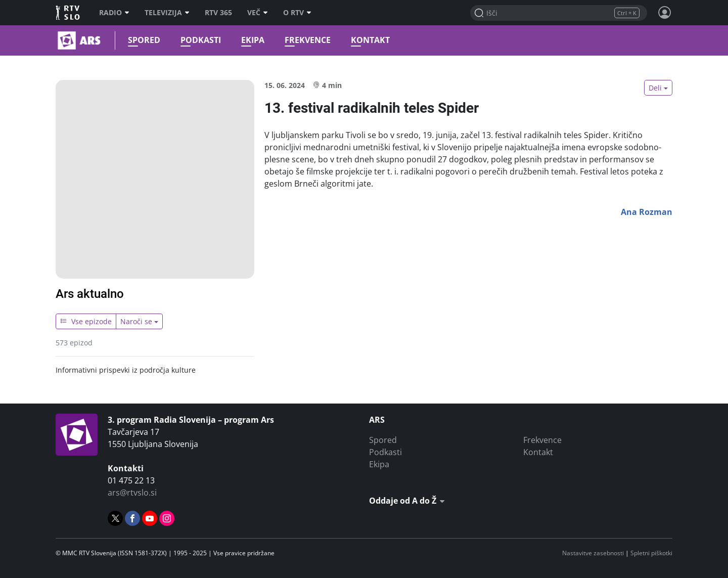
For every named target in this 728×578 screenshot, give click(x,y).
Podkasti (199, 40)
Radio (114, 13)
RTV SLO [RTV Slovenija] (69, 13)
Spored (143, 40)
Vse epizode (86, 321)
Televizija (167, 13)
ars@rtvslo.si (132, 493)
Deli (655, 88)
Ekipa (251, 40)
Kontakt (369, 40)
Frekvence (306, 40)
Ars (57, 40)
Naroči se (136, 321)
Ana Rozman (647, 212)
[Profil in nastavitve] (665, 13)
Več (258, 13)
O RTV (297, 13)
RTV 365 (218, 13)
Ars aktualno (90, 294)
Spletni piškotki (651, 553)
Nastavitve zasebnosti (593, 553)
